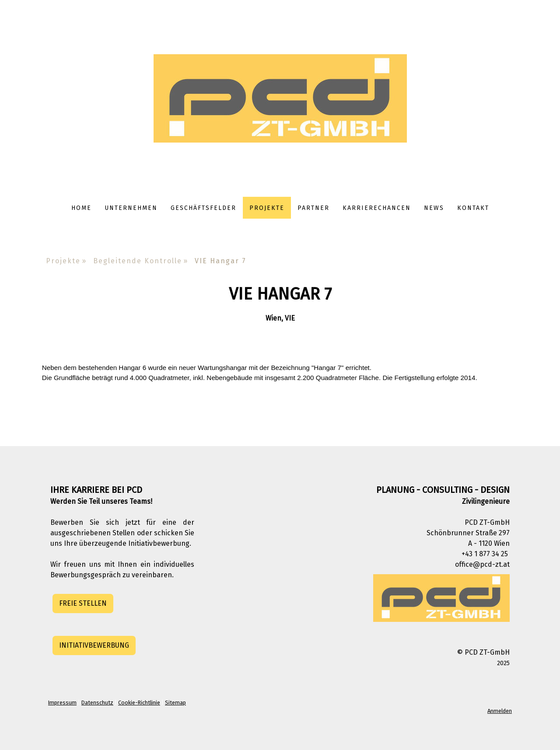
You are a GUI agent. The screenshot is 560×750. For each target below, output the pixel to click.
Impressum (62, 703)
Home (81, 208)
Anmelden (500, 711)
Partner (313, 208)
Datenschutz (97, 703)
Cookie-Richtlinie (139, 703)
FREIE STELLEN (83, 603)
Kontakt (473, 208)
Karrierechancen (377, 208)
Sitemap (175, 703)
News (434, 208)
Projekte (267, 208)
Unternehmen (131, 208)
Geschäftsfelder (203, 208)
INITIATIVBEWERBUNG (94, 645)
